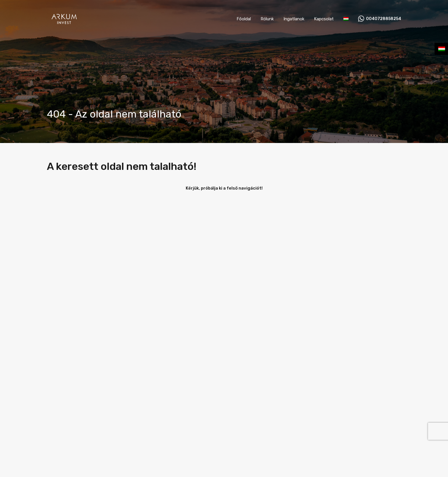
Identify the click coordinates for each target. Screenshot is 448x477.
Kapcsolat (324, 19)
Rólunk (267, 19)
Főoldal (244, 19)
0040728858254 (384, 19)
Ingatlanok (294, 19)
